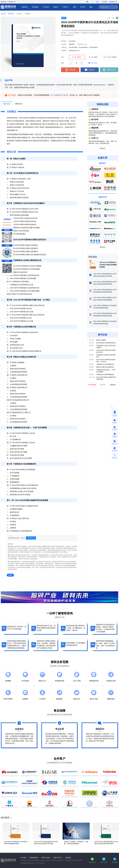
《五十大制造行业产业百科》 (59, 95)
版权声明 (9, 80)
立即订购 (70, 70)
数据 (92, 7)
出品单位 (64, 44)
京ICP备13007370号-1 (57, 860)
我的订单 (113, 2)
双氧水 (64, 18)
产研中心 (66, 7)
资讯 (75, 7)
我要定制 (113, 385)
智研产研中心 (58, 858)
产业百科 (47, 7)
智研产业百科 (46, 858)
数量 (62, 63)
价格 (62, 57)
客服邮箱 (64, 51)
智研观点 (26, 7)
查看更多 (103, 148)
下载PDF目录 (109, 70)
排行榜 (83, 7)
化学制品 (28, 14)
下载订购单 (93, 63)
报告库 (56, 7)
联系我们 (68, 858)
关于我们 (105, 2)
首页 (4, 14)
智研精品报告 (34, 858)
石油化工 (19, 14)
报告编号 (64, 41)
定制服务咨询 (31, 538)
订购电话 (64, 47)
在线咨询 (90, 70)
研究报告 (36, 7)
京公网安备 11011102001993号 (74, 860)
